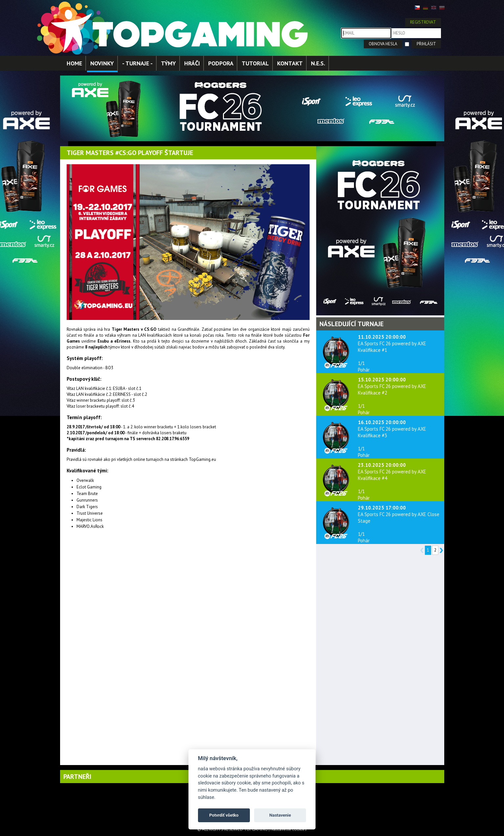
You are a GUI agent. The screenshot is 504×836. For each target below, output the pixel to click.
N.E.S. (318, 63)
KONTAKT (290, 63)
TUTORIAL (255, 63)
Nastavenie (280, 815)
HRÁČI (192, 63)
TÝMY (168, 63)
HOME (74, 63)
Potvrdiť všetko (224, 815)
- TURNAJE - (137, 63)
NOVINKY (102, 63)
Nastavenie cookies (289, 829)
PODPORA (221, 63)
